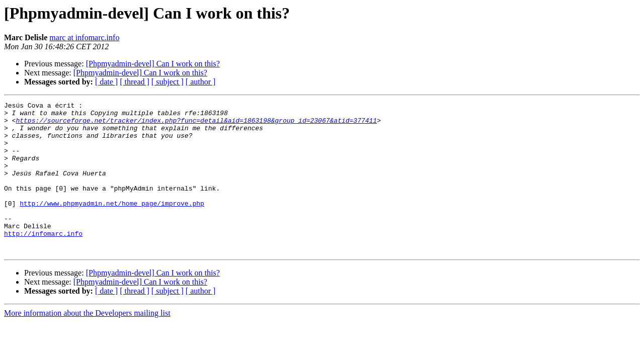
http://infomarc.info (43, 260)
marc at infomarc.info (84, 37)
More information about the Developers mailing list (87, 343)
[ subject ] (168, 82)
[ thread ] (135, 82)
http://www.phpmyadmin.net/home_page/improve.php (112, 224)
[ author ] (201, 82)
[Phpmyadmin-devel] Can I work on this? (153, 64)
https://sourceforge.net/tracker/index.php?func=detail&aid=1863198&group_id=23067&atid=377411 (196, 125)
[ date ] (106, 82)
